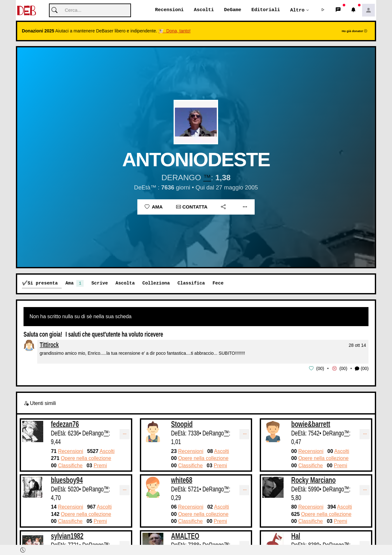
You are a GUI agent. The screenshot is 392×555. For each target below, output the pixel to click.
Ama (154, 207)
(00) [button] (362, 369)
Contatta (192, 207)
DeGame (233, 10)
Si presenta (43, 283)
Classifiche (70, 466)
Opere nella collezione (86, 458)
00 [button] (320, 369)
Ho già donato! (354, 31)
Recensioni (169, 10)
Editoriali (266, 10)
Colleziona (156, 283)
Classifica (191, 283)
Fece (218, 283)
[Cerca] (90, 11)
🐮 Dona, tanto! (174, 31)
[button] (323, 10)
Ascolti (204, 10)
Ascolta (125, 283)
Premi (100, 466)
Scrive (100, 283)
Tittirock (49, 345)
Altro (297, 10)
